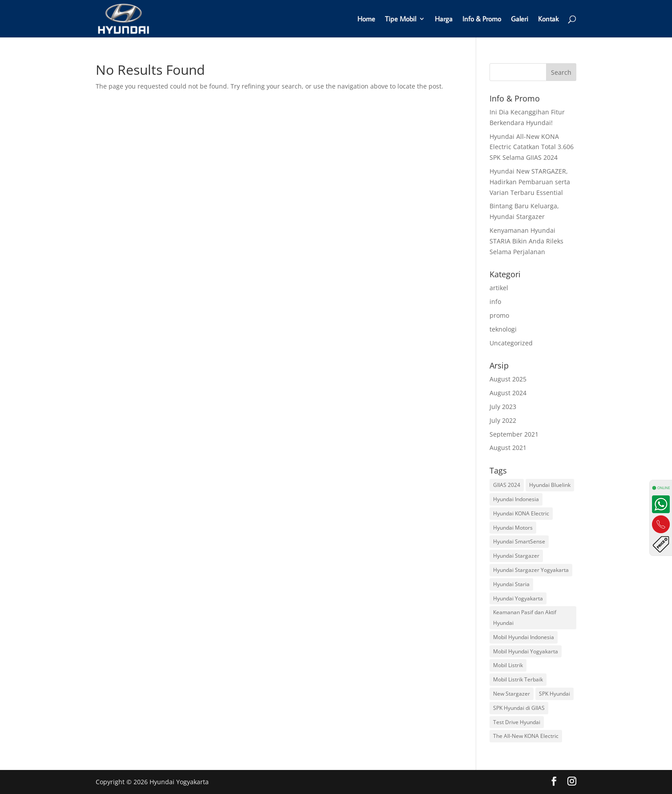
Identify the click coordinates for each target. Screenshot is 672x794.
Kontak (548, 19)
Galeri (520, 19)
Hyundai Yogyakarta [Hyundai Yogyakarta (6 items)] (518, 598)
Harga (444, 19)
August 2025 (508, 379)
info (495, 302)
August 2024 (508, 393)
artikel (499, 288)
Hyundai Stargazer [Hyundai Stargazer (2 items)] (516, 556)
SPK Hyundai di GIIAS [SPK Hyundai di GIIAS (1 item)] (519, 708)
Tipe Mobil (401, 19)
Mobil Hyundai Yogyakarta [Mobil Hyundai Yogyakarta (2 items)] (526, 651)
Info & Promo (482, 19)
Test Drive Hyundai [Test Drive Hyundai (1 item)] (517, 722)
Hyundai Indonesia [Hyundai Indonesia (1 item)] (516, 499)
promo (499, 315)
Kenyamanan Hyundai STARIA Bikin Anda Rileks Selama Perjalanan (526, 241)
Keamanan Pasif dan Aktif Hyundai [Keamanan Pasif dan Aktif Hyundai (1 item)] (525, 618)
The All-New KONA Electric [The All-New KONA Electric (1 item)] (526, 736)
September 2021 (514, 434)
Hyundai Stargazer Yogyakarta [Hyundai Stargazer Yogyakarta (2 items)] (531, 570)
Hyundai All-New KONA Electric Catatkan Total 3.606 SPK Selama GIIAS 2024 (532, 147)
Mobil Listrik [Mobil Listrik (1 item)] (508, 665)
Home (366, 19)
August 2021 (508, 448)
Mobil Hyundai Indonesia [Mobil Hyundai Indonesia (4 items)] (524, 637)
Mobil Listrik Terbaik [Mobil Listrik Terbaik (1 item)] (518, 679)
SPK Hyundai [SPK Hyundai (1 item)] (555, 694)
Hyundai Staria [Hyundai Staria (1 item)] (511, 584)
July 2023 (503, 407)
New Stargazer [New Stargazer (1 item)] (512, 694)
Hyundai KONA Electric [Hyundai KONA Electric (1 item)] (521, 513)
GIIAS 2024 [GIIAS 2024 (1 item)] (507, 485)
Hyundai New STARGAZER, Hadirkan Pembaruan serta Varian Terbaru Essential (530, 182)
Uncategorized (511, 343)
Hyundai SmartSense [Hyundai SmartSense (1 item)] (519, 541)
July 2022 (503, 420)
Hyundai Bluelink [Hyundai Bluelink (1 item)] (550, 485)
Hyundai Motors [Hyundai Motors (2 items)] (513, 528)
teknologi (503, 329)
